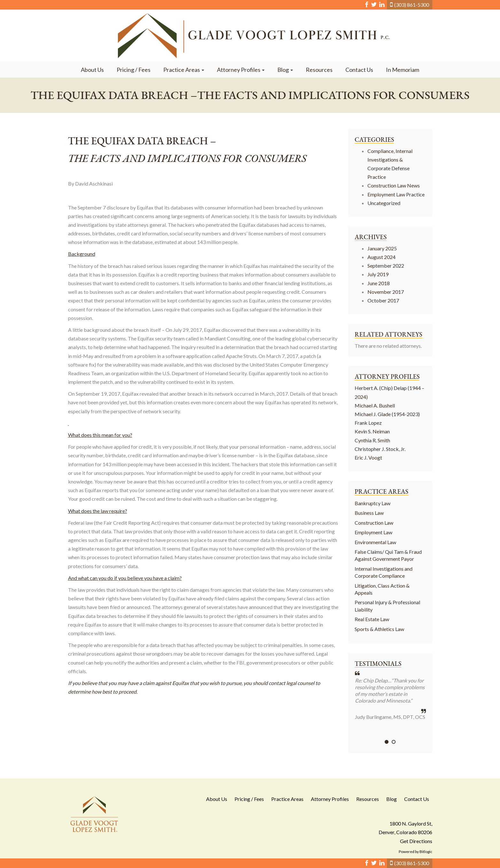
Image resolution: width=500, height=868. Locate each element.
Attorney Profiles (241, 70)
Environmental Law (375, 542)
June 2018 (379, 283)
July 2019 (378, 274)
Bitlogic (426, 852)
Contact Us (359, 70)
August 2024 (381, 257)
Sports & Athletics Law (379, 629)
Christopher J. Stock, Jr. (380, 449)
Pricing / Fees (134, 70)
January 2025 (382, 248)
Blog (285, 70)
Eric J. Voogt (368, 457)
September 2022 (386, 266)
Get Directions (416, 841)
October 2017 (383, 300)
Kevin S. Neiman (372, 431)
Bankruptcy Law (373, 503)
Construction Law (374, 523)
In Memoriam (403, 70)
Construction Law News (394, 185)
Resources (319, 70)
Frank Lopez (368, 423)
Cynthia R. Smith (372, 440)
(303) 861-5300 (412, 5)
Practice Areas (184, 70)
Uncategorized (384, 203)
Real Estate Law (372, 619)
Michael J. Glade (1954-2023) (387, 414)
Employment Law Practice (396, 194)
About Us (92, 70)
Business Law (369, 513)
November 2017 (386, 292)
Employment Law (373, 532)
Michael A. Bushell (375, 405)
